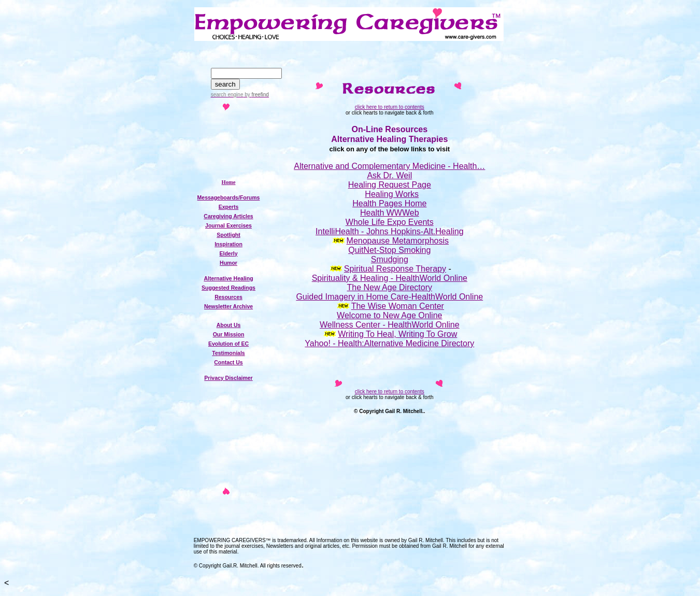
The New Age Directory (390, 287)
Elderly (228, 253)
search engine (227, 95)
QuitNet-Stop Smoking (389, 250)
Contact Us (228, 362)
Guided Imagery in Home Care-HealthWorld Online (389, 297)
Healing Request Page (390, 185)
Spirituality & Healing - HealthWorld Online (390, 278)
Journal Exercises (228, 225)
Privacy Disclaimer (228, 378)
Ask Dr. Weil (389, 175)
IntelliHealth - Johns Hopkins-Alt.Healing (389, 231)
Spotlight (228, 235)
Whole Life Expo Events (390, 222)
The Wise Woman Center (398, 306)
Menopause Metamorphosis (398, 241)
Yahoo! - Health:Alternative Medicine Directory (389, 343)
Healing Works (392, 194)
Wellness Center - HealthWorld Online (390, 325)
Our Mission (229, 334)
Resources (228, 297)
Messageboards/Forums (229, 197)
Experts (229, 207)
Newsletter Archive (228, 306)
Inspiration (228, 244)
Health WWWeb (390, 213)
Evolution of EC (228, 344)
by (256, 95)
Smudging (390, 259)
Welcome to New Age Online (389, 315)
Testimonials (228, 353)
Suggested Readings (228, 288)
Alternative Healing (228, 278)
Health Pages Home (389, 203)
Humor (228, 263)
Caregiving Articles (228, 216)
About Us (229, 325)
